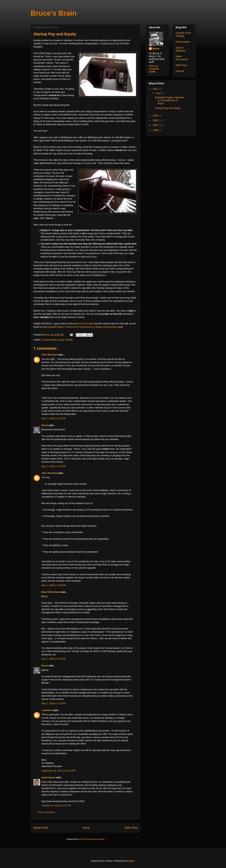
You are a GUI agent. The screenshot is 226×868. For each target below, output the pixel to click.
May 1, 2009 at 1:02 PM (54, 418)
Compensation (49, 340)
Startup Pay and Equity (168, 108)
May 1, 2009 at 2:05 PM (54, 585)
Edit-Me (180, 71)
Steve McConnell (181, 58)
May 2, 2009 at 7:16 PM (54, 703)
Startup (69, 340)
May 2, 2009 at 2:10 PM (54, 659)
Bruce (45, 425)
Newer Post (41, 828)
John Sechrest (50, 355)
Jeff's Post (181, 65)
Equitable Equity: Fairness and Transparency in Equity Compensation (82, 327)
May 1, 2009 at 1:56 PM (54, 466)
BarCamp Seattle (85, 323)
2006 (156, 130)
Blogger (130, 861)
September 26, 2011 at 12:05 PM (58, 771)
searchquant (48, 777)
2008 (156, 120)
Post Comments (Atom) (93, 839)
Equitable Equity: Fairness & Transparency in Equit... (169, 100)
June (159, 93)
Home (86, 828)
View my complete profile (154, 69)
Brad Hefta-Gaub (51, 592)
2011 (156, 89)
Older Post (131, 828)
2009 (156, 116)
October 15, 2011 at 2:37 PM (56, 806)
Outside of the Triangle (183, 34)
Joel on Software (180, 49)
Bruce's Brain (54, 13)
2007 (156, 125)
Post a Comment (47, 812)
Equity (61, 340)
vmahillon (47, 710)
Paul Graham (183, 42)
